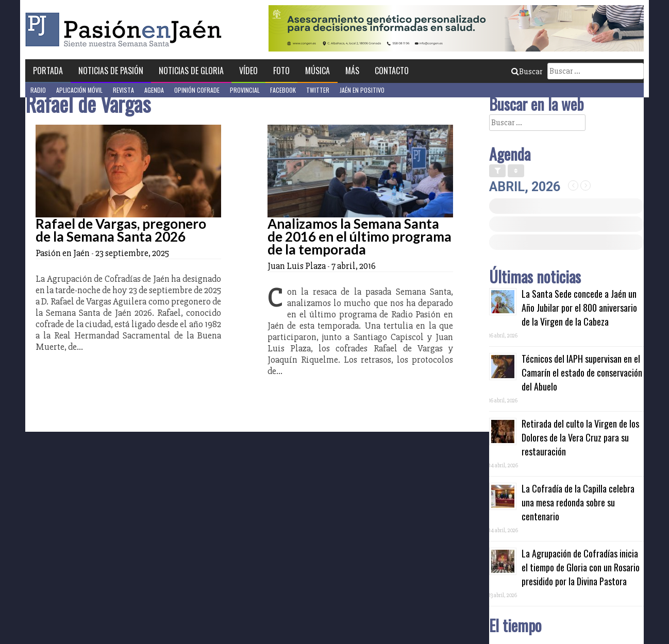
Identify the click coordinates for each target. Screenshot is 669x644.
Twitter (318, 90)
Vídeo (248, 71)
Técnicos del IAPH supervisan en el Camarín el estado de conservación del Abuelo (582, 372)
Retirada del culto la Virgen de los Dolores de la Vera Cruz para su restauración (580, 437)
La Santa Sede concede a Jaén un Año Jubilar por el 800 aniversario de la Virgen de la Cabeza (579, 308)
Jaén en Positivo (362, 90)
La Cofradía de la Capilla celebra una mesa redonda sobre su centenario (578, 502)
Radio (38, 90)
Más (352, 71)
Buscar (527, 72)
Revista (123, 90)
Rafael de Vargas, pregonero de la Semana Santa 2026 (121, 230)
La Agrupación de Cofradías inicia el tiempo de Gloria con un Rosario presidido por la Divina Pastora (581, 567)
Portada (48, 71)
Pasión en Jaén (126, 30)
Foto (281, 71)
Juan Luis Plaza (297, 266)
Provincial (245, 90)
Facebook (283, 90)
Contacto (392, 71)
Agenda (154, 90)
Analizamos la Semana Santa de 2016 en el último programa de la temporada (359, 236)
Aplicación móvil (79, 90)
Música (317, 71)
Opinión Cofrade (197, 90)
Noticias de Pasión (111, 71)
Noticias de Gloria (191, 71)
